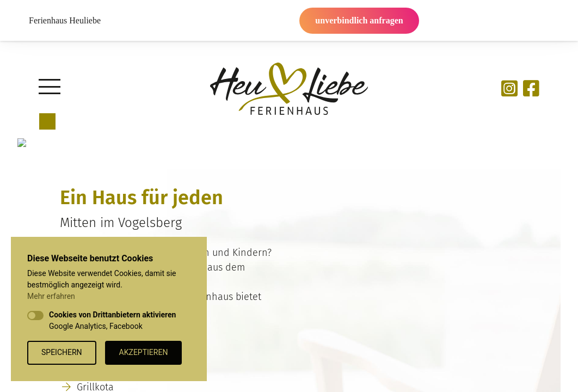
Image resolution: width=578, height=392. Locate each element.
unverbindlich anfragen (359, 20)
